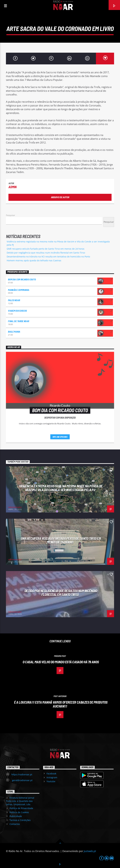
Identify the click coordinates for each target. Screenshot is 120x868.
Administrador (15, 507)
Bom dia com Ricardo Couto (22, 279)
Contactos (15, 824)
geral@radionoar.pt (22, 780)
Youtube (51, 781)
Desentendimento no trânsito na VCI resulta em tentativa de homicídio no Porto (48, 257)
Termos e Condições (20, 820)
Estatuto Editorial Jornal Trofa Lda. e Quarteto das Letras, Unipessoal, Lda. (20, 801)
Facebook (51, 774)
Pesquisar (10, 215)
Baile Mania (14, 332)
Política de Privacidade (21, 808)
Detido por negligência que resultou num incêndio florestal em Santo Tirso (46, 253)
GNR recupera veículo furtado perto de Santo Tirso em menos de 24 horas (46, 249)
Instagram (52, 777)
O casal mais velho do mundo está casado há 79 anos (61, 662)
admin (12, 187)
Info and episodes (60, 437)
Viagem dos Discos (17, 311)
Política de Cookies (19, 812)
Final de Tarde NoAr (18, 321)
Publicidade (16, 816)
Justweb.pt (90, 851)
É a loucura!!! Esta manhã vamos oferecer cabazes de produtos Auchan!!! (61, 704)
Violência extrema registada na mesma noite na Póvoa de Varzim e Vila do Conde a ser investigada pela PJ (61, 488)
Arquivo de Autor (60, 197)
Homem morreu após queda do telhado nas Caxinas (34, 260)
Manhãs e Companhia (19, 290)
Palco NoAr (14, 300)
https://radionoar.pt (22, 774)
